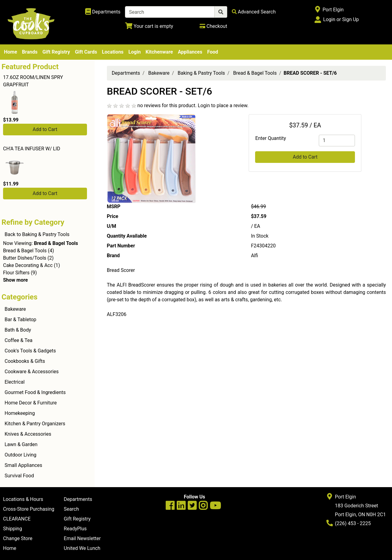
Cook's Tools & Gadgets (30, 351)
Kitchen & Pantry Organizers (35, 424)
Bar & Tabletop (21, 319)
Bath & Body (18, 330)
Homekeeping (20, 413)
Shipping (13, 529)
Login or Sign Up (341, 19)
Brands (30, 52)
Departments (126, 73)
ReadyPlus (75, 529)
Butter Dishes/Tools (25, 258)
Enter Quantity (270, 138)
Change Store (18, 538)
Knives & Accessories (28, 434)
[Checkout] (213, 26)
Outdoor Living (21, 455)
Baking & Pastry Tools (201, 73)
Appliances (190, 52)
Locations (113, 52)
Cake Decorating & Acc (28, 265)
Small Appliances (23, 465)
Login (134, 52)
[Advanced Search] (254, 12)
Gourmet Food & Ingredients (35, 392)
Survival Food (19, 476)
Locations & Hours (23, 499)
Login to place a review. (223, 105)
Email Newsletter (82, 538)
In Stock (260, 236)
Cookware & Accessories (32, 372)
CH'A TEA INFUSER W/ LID (32, 149)
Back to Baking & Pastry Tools (37, 234)
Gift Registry (56, 52)
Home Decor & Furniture (31, 403)
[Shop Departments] (103, 12)
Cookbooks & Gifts (25, 361)
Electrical (15, 382)
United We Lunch (82, 548)
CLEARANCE (17, 519)
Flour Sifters (16, 273)
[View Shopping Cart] (149, 26)
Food (213, 52)
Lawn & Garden (21, 444)
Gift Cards (86, 52)
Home (11, 52)
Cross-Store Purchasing (29, 509)
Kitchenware (159, 52)
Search (71, 509)
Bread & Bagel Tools (25, 251)
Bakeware (15, 309)
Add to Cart (45, 129)
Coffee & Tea (19, 340)
